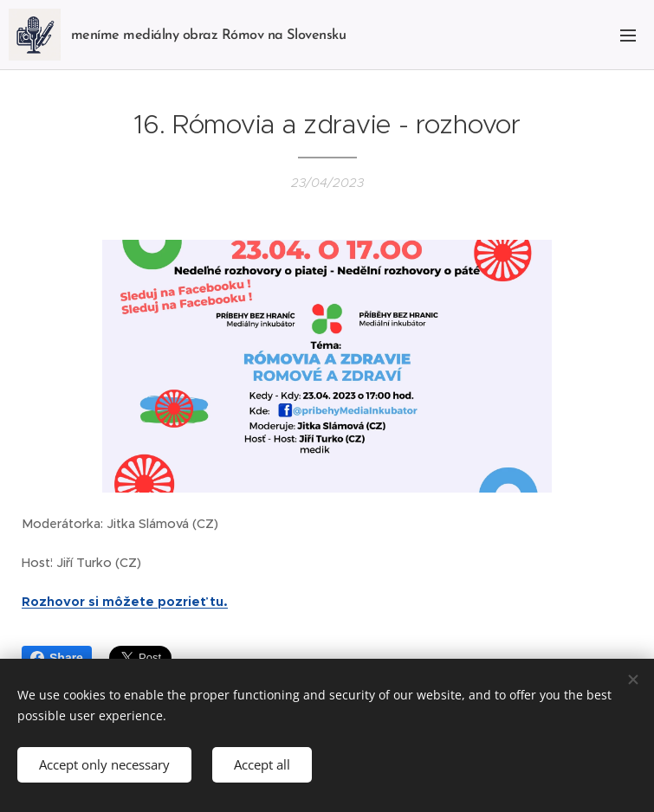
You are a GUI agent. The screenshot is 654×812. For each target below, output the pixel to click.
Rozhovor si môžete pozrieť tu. (125, 601)
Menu (628, 35)
